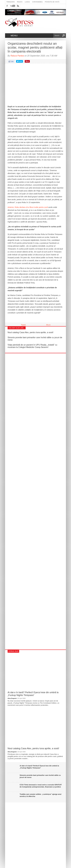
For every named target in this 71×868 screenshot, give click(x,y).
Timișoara (11, 2)
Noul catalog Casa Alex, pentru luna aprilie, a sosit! (30, 332)
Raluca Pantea (17, 56)
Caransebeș (37, 2)
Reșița (20, 2)
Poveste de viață (52, 2)
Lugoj (27, 2)
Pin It (48, 325)
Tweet (23, 325)
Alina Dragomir (12, 698)
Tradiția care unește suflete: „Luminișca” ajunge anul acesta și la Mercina (41, 795)
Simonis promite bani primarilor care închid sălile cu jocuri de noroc (40, 776)
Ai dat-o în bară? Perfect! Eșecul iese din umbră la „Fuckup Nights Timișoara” (33, 694)
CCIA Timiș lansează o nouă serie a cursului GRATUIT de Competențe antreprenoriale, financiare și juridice (41, 786)
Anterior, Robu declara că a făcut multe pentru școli (28, 207)
